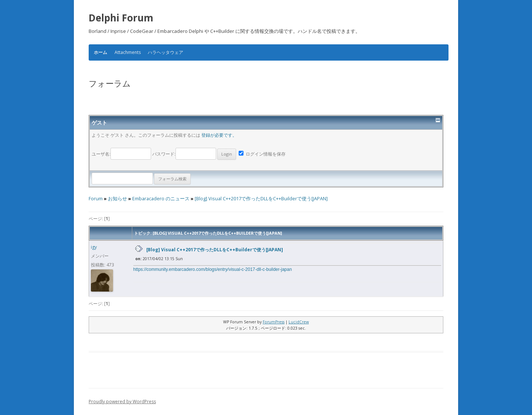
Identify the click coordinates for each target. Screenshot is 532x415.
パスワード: (194, 154)
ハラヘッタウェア (166, 52)
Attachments (128, 52)
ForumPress (274, 322)
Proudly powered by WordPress (122, 402)
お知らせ (117, 199)
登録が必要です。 (219, 135)
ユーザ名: (122, 154)
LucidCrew (299, 322)
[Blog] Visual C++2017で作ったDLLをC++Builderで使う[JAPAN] (261, 199)
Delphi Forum (121, 18)
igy (94, 247)
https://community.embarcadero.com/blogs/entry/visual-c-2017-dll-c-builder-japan (213, 269)
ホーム (100, 52)
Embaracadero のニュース (161, 199)
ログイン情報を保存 (262, 154)
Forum (96, 199)
